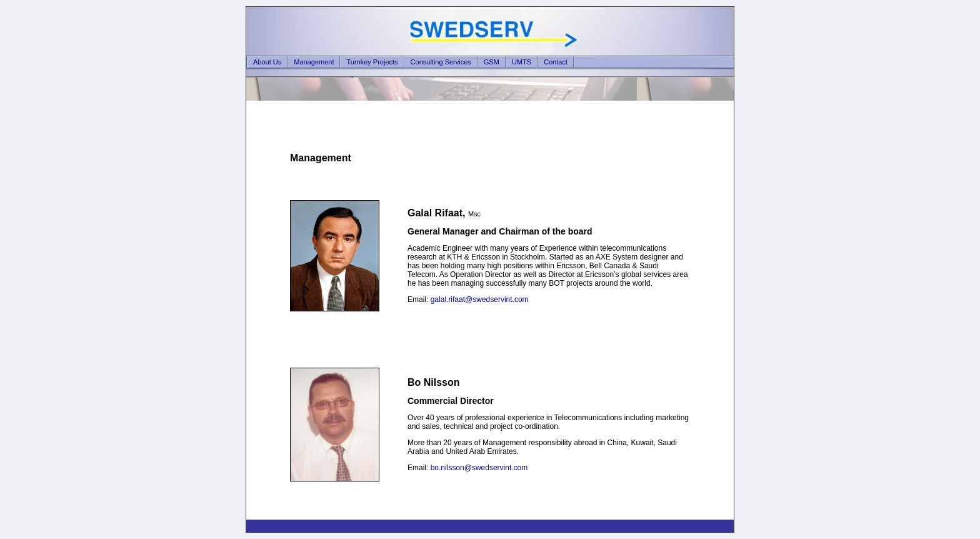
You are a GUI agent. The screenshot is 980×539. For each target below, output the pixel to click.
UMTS (522, 62)
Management (314, 62)
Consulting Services (441, 62)
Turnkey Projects (372, 62)
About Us (267, 62)
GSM (492, 62)
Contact (556, 62)
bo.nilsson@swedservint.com (479, 468)
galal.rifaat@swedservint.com (480, 300)
